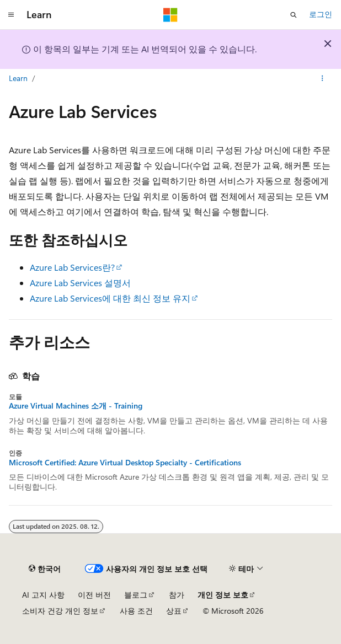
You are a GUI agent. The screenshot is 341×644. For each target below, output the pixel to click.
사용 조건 (136, 611)
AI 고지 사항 (43, 595)
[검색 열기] (294, 15)
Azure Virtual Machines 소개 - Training (76, 406)
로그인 (321, 14)
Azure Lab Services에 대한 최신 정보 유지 (110, 298)
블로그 (136, 595)
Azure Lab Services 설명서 (80, 283)
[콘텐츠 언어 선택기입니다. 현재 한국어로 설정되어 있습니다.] (45, 569)
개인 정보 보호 (223, 595)
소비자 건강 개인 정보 (60, 611)
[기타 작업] (323, 79)
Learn (18, 78)
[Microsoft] (171, 15)
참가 (177, 595)
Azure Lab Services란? (72, 267)
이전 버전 (94, 595)
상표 (174, 611)
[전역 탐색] (11, 15)
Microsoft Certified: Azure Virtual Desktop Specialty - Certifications (125, 463)
